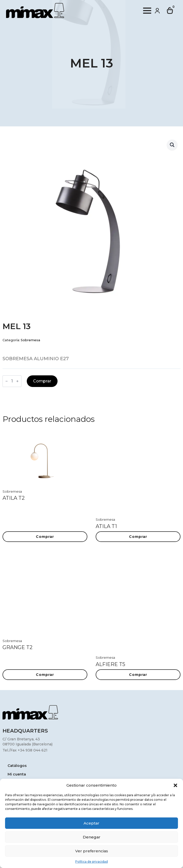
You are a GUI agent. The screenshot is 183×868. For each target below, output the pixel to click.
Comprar (42, 381)
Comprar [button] (45, 537)
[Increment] (17, 381)
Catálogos (17, 766)
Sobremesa (30, 340)
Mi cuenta (17, 774)
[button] (175, 785)
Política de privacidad (92, 862)
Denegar (92, 837)
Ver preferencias (92, 851)
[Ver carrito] (170, 11)
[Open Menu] (147, 11)
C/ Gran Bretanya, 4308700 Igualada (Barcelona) (28, 742)
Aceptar (92, 823)
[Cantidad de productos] (12, 381)
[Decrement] (7, 381)
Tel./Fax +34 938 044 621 (25, 750)
